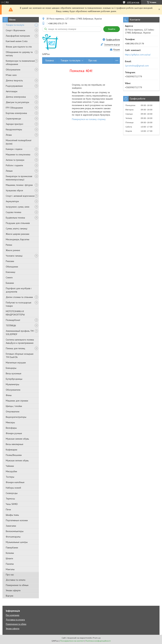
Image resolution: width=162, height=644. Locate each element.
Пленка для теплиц (15, 348)
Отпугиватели (13, 412)
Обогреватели (13, 70)
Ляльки (9, 171)
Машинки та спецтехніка (18, 154)
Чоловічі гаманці (14, 256)
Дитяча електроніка (16, 97)
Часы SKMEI (12, 504)
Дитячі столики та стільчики (19, 297)
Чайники (10, 466)
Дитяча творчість (14, 80)
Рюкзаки (10, 261)
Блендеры (11, 368)
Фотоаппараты (13, 537)
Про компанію (13, 615)
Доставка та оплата (16, 580)
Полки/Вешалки (14, 455)
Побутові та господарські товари (19, 304)
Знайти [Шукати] (112, 29)
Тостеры (10, 477)
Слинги (9, 277)
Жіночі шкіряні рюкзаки (18, 234)
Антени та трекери (15, 160)
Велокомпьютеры (15, 531)
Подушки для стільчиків (18, 223)
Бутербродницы (14, 379)
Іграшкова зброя (14, 190)
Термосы (10, 499)
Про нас (10, 575)
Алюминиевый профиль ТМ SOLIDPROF (20, 333)
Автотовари (12, 91)
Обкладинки (12, 267)
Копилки (10, 553)
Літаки (9, 135)
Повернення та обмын (17, 585)
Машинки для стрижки (17, 401)
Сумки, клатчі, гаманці (17, 229)
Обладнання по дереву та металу (19, 54)
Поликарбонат (13, 320)
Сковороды (12, 493)
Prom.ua (97, 638)
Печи (8, 509)
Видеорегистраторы (16, 417)
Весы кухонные (14, 373)
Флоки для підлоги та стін (19, 47)
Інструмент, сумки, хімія (18, 207)
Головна (50, 60)
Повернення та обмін (16, 624)
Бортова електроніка (16, 113)
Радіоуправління (14, 86)
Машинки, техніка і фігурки (19, 185)
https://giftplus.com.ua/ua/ (138, 55)
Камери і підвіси (14, 149)
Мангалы (10, 569)
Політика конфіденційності (98, 641)
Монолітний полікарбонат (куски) (19, 142)
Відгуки (10, 596)
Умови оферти (13, 590)
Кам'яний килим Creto (17, 41)
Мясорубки (11, 471)
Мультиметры (12, 384)
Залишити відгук (112, 45)
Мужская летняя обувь (17, 460)
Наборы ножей (13, 488)
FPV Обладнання (14, 108)
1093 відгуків (133, 2)
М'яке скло (11, 75)
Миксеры (10, 422)
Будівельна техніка (15, 218)
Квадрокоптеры (14, 129)
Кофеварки (11, 450)
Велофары (11, 428)
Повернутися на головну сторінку (89, 119)
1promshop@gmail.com (137, 66)
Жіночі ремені (13, 250)
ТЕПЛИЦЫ (11, 325)
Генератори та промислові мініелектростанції (19, 178)
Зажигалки (11, 526)
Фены (9, 395)
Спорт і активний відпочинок (20, 196)
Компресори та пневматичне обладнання (20, 62)
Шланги (9, 558)
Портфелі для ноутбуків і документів (19, 290)
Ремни (9, 245)
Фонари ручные (14, 433)
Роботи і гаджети (14, 165)
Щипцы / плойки (14, 406)
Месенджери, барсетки (18, 239)
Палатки (10, 564)
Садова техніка (13, 212)
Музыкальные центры (17, 542)
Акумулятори (12, 201)
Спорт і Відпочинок (15, 30)
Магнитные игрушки (16, 363)
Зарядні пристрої (14, 124)
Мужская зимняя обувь (17, 439)
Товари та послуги (15, 25)
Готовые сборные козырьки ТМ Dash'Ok (20, 355)
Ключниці (10, 272)
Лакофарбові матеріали (18, 36)
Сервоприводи (13, 119)
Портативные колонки (17, 520)
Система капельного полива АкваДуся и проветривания (20, 341)
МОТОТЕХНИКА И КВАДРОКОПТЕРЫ (15, 313)
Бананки (10, 283)
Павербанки (12, 548)
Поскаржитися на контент (72, 641)
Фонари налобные (15, 482)
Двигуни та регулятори (17, 102)
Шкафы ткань (12, 515)
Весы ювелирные (15, 444)
